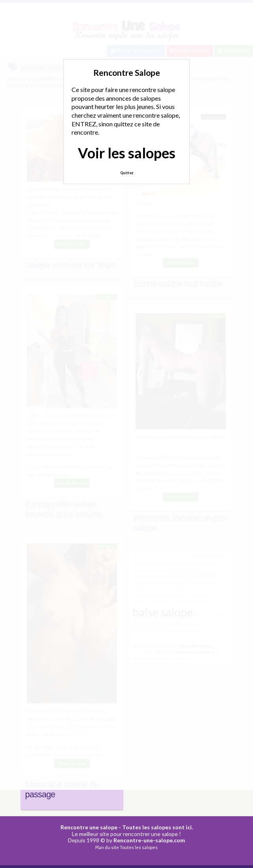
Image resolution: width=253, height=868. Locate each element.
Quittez (127, 173)
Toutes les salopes (139, 847)
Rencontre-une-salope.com (149, 840)
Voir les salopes (127, 153)
